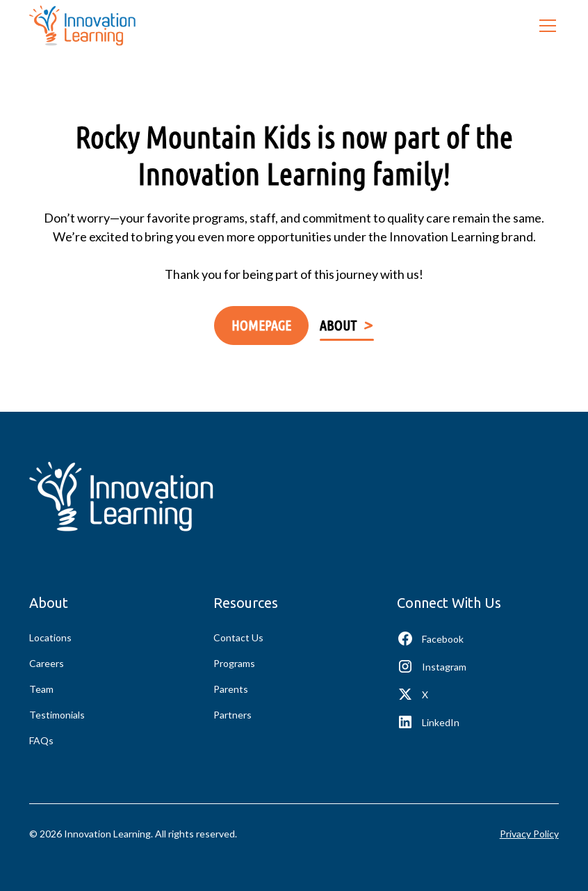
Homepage (261, 325)
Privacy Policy (529, 834)
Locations (50, 637)
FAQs (41, 740)
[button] (545, 26)
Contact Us (238, 637)
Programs (234, 663)
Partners (232, 715)
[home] (82, 26)
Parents (231, 689)
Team (41, 689)
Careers (47, 663)
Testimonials (57, 715)
